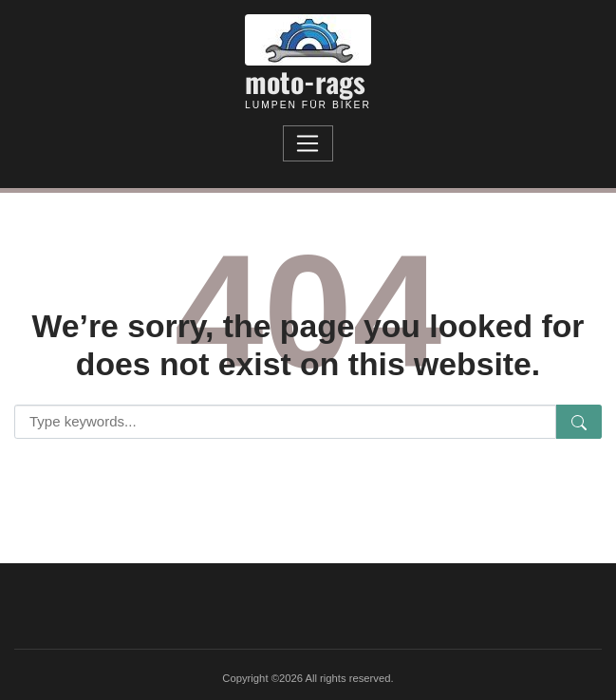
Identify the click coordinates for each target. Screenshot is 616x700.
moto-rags (305, 81)
